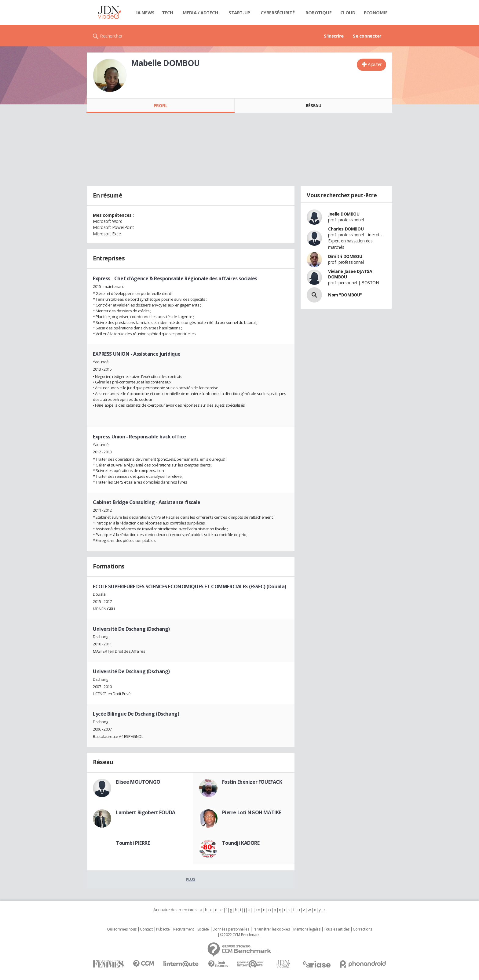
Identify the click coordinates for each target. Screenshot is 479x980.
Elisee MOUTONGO (138, 782)
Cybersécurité (278, 13)
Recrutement (183, 929)
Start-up (239, 13)
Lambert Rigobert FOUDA (146, 812)
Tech (168, 13)
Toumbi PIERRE (133, 843)
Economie (376, 13)
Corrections (362, 929)
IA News (145, 13)
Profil (161, 105)
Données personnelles (231, 929)
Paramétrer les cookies (271, 929)
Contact (146, 929)
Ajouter (375, 64)
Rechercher (111, 36)
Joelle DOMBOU (344, 214)
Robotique (318, 13)
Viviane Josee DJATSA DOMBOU (350, 274)
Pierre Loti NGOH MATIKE (252, 812)
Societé (203, 929)
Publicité (163, 929)
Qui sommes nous (122, 929)
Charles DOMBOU (346, 229)
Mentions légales (307, 929)
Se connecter (367, 36)
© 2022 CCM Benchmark (240, 935)
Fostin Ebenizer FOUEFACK (252, 782)
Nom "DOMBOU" (345, 295)
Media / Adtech (200, 13)
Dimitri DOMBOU (345, 256)
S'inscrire (334, 36)
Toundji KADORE (241, 843)
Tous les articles (337, 929)
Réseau (313, 105)
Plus (190, 879)
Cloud (348, 13)
